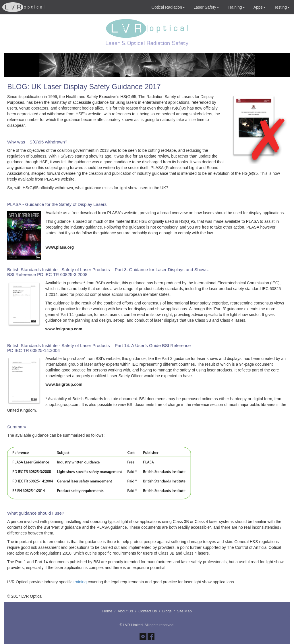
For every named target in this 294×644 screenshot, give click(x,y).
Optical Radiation (168, 7)
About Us (125, 611)
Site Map (184, 611)
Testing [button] (282, 7)
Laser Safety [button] (206, 7)
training (80, 582)
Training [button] (236, 7)
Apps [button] (260, 7)
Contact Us (148, 611)
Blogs (167, 611)
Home (107, 611)
